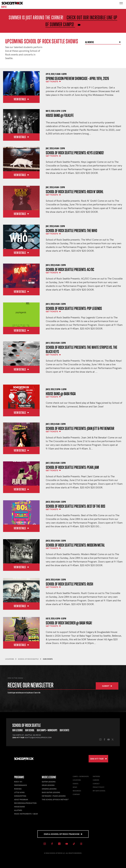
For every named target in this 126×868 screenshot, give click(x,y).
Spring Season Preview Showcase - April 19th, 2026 (77, 78)
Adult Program (21, 799)
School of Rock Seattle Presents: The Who (71, 231)
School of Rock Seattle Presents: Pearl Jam (72, 467)
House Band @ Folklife (60, 115)
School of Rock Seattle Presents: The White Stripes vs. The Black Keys (82, 349)
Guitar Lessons (49, 782)
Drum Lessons (48, 785)
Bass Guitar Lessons (51, 792)
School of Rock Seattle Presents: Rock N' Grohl (75, 192)
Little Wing (19, 792)
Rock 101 (18, 782)
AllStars (18, 810)
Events (75, 784)
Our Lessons (17, 730)
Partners (96, 776)
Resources (77, 791)
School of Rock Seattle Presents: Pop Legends (74, 308)
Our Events (64, 730)
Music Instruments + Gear (26, 814)
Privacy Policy (99, 787)
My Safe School (99, 791)
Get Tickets (53, 81)
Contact (96, 784)
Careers (96, 780)
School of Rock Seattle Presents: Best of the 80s (75, 506)
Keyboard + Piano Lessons (54, 796)
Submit (107, 686)
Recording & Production (25, 803)
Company (76, 794)
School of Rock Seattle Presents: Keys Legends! (75, 153)
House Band (20, 807)
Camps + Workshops (81, 776)
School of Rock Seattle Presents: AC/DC (70, 269)
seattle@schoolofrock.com (38, 737)
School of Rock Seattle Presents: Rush (69, 584)
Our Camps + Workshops (47, 730)
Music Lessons (49, 777)
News (75, 787)
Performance (20, 785)
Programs (19, 777)
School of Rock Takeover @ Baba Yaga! (69, 623)
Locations (77, 780)
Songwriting (20, 796)
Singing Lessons (49, 789)
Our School (30, 730)
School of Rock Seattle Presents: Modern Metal (75, 545)
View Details (21, 99)
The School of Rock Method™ (55, 799)
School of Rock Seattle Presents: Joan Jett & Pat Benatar (80, 428)
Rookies (18, 789)
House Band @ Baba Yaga (61, 394)
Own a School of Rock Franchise (63, 834)
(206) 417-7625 (18, 737)
